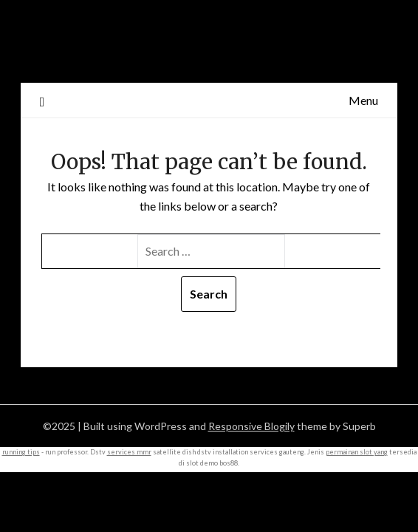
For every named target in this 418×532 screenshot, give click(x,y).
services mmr (129, 452)
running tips (21, 452)
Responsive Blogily (251, 426)
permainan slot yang (357, 452)
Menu (363, 100)
